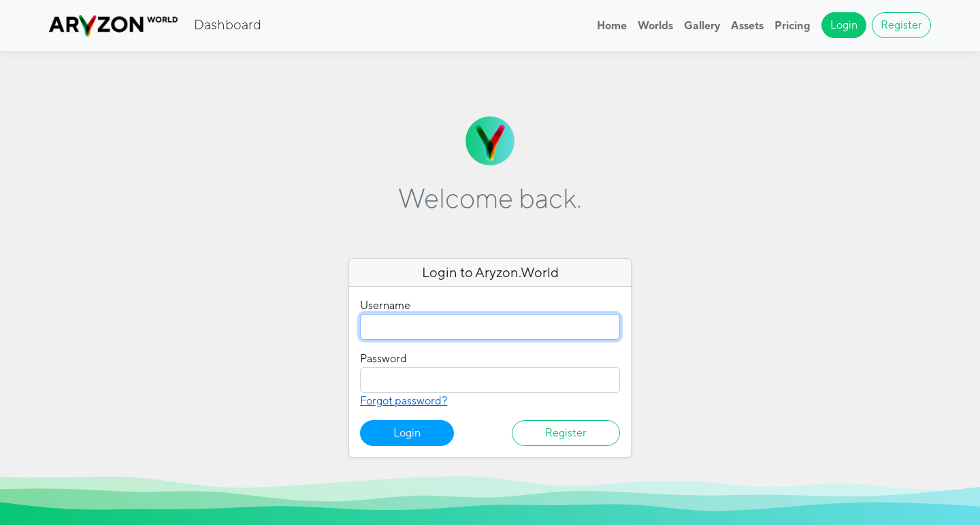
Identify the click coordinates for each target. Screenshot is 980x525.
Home (612, 26)
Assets (747, 26)
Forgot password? (404, 401)
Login (844, 25)
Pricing (793, 26)
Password (383, 359)
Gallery (702, 26)
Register (901, 25)
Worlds (655, 26)
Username (385, 305)
